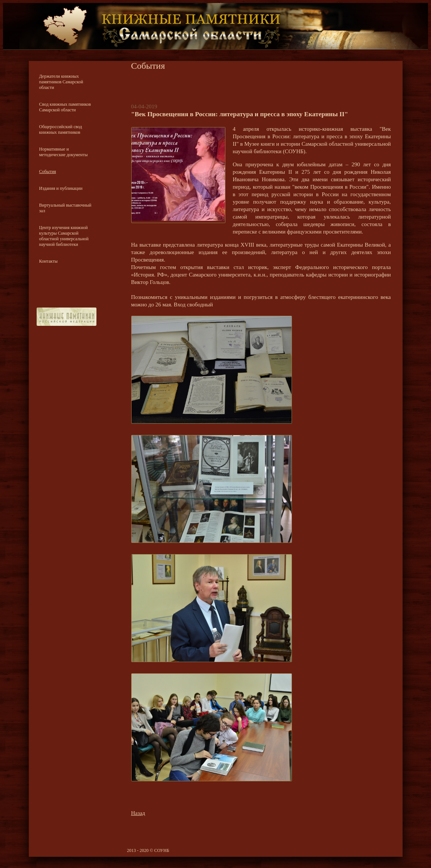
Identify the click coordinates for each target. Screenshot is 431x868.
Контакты (49, 261)
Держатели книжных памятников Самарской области (61, 82)
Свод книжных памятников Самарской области (65, 107)
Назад (138, 813)
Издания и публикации (61, 188)
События (48, 172)
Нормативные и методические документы (64, 152)
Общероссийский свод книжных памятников (61, 129)
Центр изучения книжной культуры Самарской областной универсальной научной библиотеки (64, 236)
